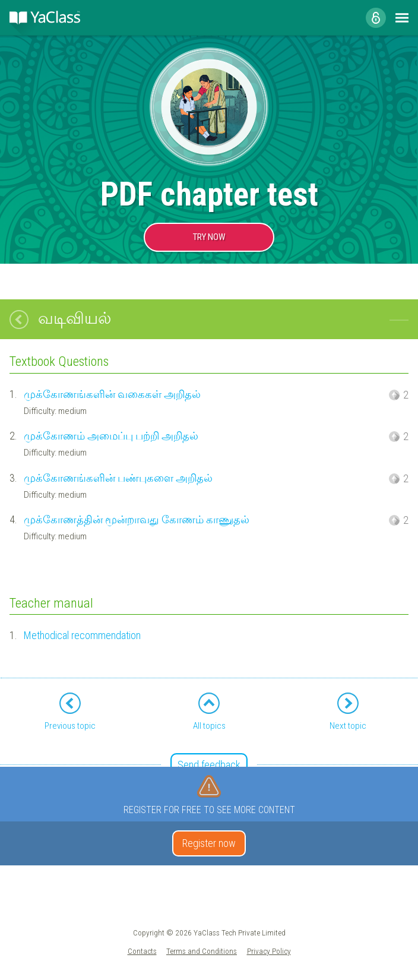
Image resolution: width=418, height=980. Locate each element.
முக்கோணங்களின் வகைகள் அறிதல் (112, 394)
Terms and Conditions (202, 951)
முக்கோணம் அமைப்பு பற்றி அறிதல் (111, 436)
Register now (209, 843)
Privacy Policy (269, 951)
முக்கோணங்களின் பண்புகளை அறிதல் (118, 478)
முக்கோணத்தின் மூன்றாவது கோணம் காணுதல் (137, 519)
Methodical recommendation (82, 635)
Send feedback (209, 765)
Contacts (142, 951)
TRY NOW (209, 237)
